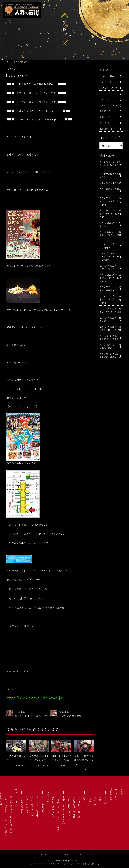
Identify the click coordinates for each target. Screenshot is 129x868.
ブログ (103, 93)
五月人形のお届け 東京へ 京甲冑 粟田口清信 (110, 214)
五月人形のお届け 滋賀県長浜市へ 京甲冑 (110, 328)
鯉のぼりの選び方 (27, 806)
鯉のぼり (104, 129)
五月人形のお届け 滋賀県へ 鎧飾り (110, 346)
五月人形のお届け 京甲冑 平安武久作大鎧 (110, 310)
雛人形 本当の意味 (37, 806)
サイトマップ (65, 854)
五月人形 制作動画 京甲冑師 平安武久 (110, 337)
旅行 (102, 123)
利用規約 (86, 864)
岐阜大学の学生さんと (110, 183)
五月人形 (104, 105)
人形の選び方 (48, 795)
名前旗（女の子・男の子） (64, 811)
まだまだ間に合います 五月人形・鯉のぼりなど (111, 165)
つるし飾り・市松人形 (69, 808)
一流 (102, 99)
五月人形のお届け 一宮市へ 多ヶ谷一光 (110, 267)
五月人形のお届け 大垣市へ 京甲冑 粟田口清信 (110, 278)
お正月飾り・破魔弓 (74, 807)
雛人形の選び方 (43, 805)
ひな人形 (104, 88)
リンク (44, 854)
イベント (104, 76)
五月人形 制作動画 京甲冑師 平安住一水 (110, 356)
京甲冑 (103, 111)
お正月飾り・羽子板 (79, 807)
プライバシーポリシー (85, 854)
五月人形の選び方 (32, 806)
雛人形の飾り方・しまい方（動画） (11, 816)
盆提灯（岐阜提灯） (53, 807)
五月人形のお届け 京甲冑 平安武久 (110, 289)
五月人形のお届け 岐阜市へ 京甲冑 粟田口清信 (110, 299)
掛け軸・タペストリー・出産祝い (58, 815)
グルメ (103, 82)
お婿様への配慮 (22, 805)
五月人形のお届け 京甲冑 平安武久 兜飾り (110, 235)
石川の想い (116, 794)
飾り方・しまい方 (16, 798)
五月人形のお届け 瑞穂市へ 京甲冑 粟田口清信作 (110, 201)
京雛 (102, 117)
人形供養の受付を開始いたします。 (110, 191)
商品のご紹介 (111, 795)
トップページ (121, 795)
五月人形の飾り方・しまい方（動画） (6, 817)
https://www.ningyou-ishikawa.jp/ (38, 119)
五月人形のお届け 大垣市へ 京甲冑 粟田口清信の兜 (110, 256)
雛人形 (106, 800)
